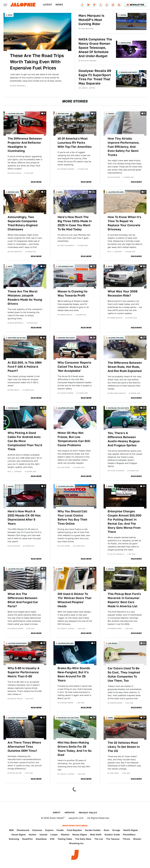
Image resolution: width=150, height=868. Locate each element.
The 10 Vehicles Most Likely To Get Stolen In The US (124, 747)
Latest (47, 5)
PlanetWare (129, 835)
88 (144, 266)
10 (144, 408)
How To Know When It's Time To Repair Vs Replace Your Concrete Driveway (124, 223)
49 (44, 338)
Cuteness (37, 830)
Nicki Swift (96, 835)
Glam (106, 830)
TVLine (126, 839)
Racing (123, 15)
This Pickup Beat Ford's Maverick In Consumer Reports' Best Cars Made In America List (124, 600)
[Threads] (107, 5)
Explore (49, 830)
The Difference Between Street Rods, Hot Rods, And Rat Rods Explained (125, 367)
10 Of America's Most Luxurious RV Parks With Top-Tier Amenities (75, 143)
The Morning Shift (66, 266)
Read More (36, 182)
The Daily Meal (83, 839)
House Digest (19, 835)
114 (93, 192)
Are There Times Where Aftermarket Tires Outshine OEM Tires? (24, 747)
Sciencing (14, 839)
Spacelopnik (126, 43)
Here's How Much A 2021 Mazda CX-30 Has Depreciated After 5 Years (24, 517)
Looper (54, 835)
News (59, 5)
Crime (110, 718)
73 (94, 266)
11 (44, 266)
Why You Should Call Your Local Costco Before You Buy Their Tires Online (73, 517)
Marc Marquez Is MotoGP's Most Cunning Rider (91, 20)
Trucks (111, 113)
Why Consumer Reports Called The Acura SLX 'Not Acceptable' (74, 367)
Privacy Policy (88, 813)
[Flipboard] (94, 5)
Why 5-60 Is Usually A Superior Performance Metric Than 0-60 (24, 672)
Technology (13, 408)
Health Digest (131, 830)
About (57, 813)
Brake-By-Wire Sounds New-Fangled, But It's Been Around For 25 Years (74, 674)
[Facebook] (82, 5)
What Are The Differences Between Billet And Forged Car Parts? (23, 600)
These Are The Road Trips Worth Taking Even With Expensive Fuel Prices (37, 62)
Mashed (65, 835)
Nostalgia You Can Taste (119, 408)
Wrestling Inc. (77, 843)
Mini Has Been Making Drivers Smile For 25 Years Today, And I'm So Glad (75, 749)
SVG (52, 839)
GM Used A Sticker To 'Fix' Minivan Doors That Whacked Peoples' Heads (74, 600)
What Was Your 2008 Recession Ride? (123, 293)
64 (144, 486)
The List (99, 839)
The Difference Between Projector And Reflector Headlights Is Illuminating (25, 145)
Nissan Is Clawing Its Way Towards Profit (73, 293)
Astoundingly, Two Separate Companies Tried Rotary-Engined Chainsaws (23, 223)
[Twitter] (101, 5)
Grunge (116, 830)
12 (94, 486)
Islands (43, 835)
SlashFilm (27, 839)
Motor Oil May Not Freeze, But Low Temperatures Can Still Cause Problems (74, 439)
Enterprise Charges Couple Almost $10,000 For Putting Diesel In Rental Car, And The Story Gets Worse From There (125, 522)
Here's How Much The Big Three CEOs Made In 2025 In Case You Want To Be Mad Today (75, 223)
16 (44, 408)
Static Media (57, 818)
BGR (11, 830)
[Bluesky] (88, 5)
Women (137, 839)
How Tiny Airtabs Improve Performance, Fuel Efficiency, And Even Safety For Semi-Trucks (124, 147)
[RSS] (119, 5)
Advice (11, 486)
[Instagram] (113, 5)
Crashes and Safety (129, 72)
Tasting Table (65, 839)
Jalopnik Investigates (17, 643)
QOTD (10, 15)
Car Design (113, 643)
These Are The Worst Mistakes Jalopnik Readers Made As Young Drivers (25, 298)
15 (44, 718)
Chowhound (23, 830)
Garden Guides (93, 830)
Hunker (33, 835)
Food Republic (74, 830)
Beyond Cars (63, 113)
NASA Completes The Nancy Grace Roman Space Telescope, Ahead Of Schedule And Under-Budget (95, 48)
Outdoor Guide (112, 835)
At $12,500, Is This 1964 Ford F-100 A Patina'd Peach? (25, 367)
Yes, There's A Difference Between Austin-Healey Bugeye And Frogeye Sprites (124, 439)
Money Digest (80, 835)
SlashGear (41, 839)
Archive (70, 813)
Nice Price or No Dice (17, 338)
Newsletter (135, 5)
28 (94, 569)
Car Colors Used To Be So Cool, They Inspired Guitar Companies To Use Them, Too (124, 674)
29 (94, 338)
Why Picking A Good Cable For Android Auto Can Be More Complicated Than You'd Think (25, 441)
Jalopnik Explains (16, 113)
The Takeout (113, 839)
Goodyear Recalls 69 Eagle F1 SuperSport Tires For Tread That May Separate (95, 77)
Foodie (60, 830)
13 (144, 338)
